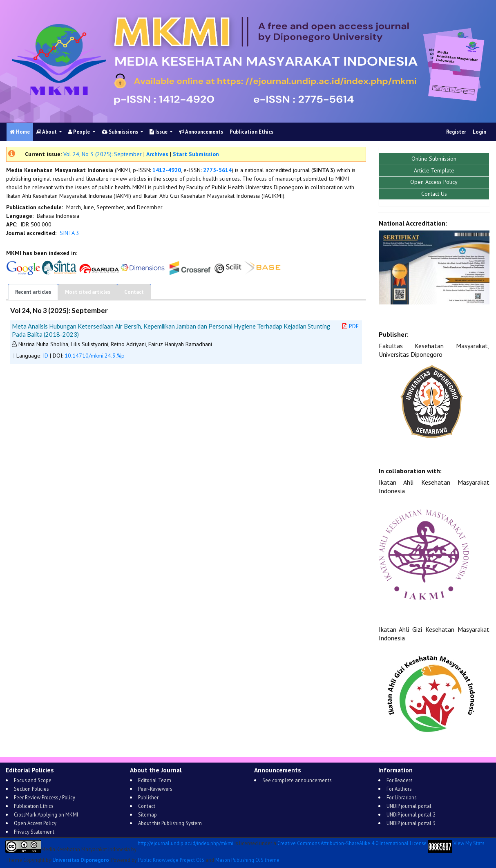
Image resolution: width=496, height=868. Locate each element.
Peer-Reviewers (155, 789)
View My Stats (469, 843)
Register (456, 132)
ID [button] (46, 356)
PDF (351, 326)
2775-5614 (217, 170)
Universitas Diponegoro (81, 860)
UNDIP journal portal (409, 806)
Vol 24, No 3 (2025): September (103, 154)
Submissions (121, 132)
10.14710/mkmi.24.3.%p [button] (95, 356)
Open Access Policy (35, 823)
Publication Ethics (251, 132)
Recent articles (33, 292)
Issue (159, 132)
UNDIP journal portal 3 (411, 823)
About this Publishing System (170, 823)
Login (479, 132)
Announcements (201, 132)
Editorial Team (155, 780)
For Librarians (401, 797)
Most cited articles (88, 292)
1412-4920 (167, 170)
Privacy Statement (34, 832)
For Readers (399, 780)
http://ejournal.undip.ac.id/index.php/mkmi (185, 843)
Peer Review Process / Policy (45, 797)
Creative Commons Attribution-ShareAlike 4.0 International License (352, 843)
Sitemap (147, 814)
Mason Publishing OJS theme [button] (247, 860)
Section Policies (31, 789)
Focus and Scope (33, 780)
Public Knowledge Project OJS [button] (171, 860)
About (47, 132)
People (80, 132)
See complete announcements (297, 780)
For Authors (399, 789)
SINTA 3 (69, 233)
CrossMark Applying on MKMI (46, 814)
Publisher (148, 797)
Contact (134, 292)
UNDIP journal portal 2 (411, 814)
